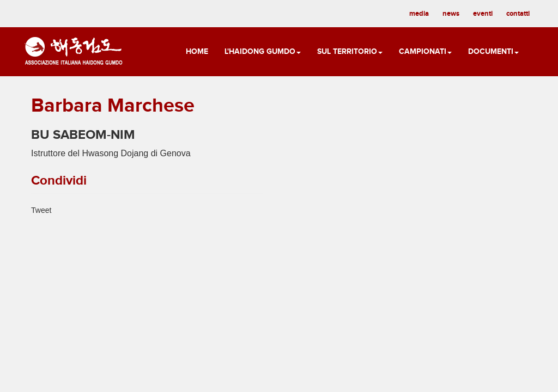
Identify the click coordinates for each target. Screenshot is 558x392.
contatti (518, 14)
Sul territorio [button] (350, 51)
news (451, 14)
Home (197, 51)
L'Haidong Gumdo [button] (263, 51)
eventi (483, 14)
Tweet (41, 210)
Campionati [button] (425, 51)
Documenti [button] (493, 51)
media (419, 14)
